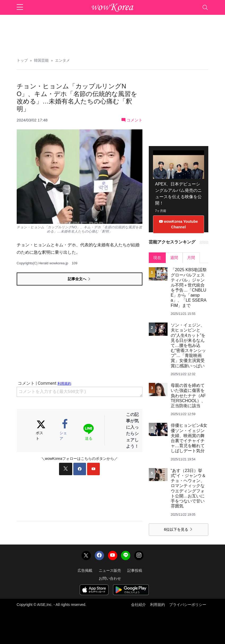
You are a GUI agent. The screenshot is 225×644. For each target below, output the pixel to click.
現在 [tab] (157, 258)
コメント (132, 120)
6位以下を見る (178, 529)
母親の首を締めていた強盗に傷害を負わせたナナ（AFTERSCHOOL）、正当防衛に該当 (188, 396)
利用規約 (157, 605)
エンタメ (62, 60)
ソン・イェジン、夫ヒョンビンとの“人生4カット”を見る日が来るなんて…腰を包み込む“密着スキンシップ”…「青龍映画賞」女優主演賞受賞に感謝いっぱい (188, 345)
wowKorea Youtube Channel (179, 224)
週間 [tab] (174, 258)
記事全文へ (79, 279)
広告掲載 (85, 570)
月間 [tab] (191, 258)
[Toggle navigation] (205, 7)
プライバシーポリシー (188, 605)
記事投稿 (135, 570)
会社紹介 (138, 605)
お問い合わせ (110, 578)
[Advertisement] (112, 34)
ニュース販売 (110, 570)
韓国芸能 (41, 60)
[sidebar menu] (20, 7)
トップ (22, 60)
